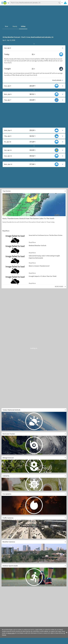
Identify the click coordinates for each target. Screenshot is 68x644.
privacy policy (11, 633)
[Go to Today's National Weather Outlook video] (34, 419)
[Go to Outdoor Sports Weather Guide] (34, 575)
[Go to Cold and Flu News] (34, 482)
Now (6, 26)
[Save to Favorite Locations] (8, 3)
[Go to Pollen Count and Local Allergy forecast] (34, 464)
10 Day (23, 26)
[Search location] (35, 3)
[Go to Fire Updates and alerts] (34, 503)
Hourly (15, 26)
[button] (67, 632)
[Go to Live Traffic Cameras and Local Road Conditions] (34, 527)
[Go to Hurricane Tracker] (34, 443)
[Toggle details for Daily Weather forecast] (34, 48)
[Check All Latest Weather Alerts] (65, 3)
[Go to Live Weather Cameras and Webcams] (34, 551)
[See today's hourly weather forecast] (34, 80)
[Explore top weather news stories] (34, 191)
